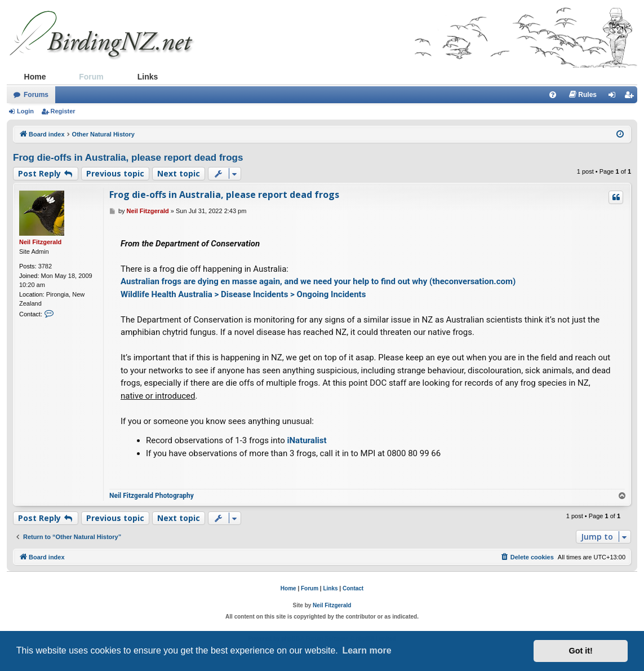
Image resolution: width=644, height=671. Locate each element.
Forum (91, 77)
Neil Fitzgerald (40, 242)
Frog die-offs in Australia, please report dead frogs (128, 158)
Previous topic (115, 173)
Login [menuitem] (615, 97)
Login (25, 111)
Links (148, 77)
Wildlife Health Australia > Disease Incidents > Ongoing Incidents (243, 294)
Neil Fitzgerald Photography (152, 496)
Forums (36, 95)
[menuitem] (553, 95)
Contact (353, 588)
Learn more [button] (367, 650)
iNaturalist (307, 440)
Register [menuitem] (631, 97)
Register (63, 111)
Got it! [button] (581, 651)
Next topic (179, 173)
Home (35, 77)
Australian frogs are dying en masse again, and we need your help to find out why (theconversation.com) (318, 281)
